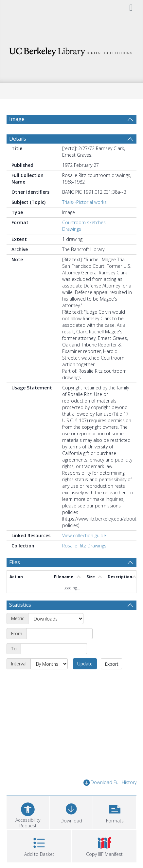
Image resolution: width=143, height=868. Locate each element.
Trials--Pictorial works (84, 202)
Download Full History (110, 783)
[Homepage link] (71, 50)
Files (15, 562)
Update (85, 664)
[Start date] (59, 634)
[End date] (54, 649)
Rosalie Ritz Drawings (84, 546)
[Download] (71, 812)
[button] (115, 812)
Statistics (20, 605)
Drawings (72, 229)
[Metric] (56, 619)
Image (17, 119)
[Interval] (49, 664)
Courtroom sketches (84, 222)
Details (18, 139)
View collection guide (84, 535)
